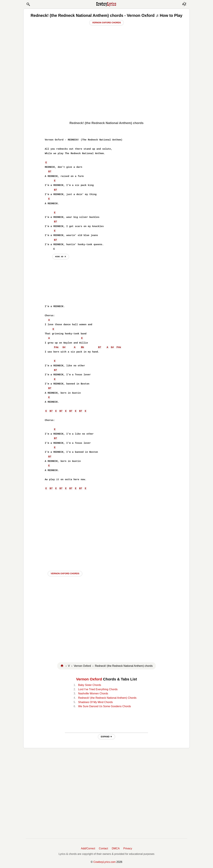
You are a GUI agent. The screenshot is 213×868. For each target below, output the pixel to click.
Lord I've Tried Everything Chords (98, 689)
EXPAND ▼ (107, 737)
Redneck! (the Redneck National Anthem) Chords (107, 698)
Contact (103, 848)
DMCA (116, 848)
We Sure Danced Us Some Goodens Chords (105, 706)
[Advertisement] (106, 93)
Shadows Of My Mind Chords (96, 702)
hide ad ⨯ (61, 257)
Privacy (128, 848)
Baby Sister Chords (90, 685)
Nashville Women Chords (93, 693)
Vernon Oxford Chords (106, 23)
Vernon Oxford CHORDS (65, 573)
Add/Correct (88, 848)
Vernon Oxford (89, 679)
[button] (28, 4)
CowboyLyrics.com (105, 862)
